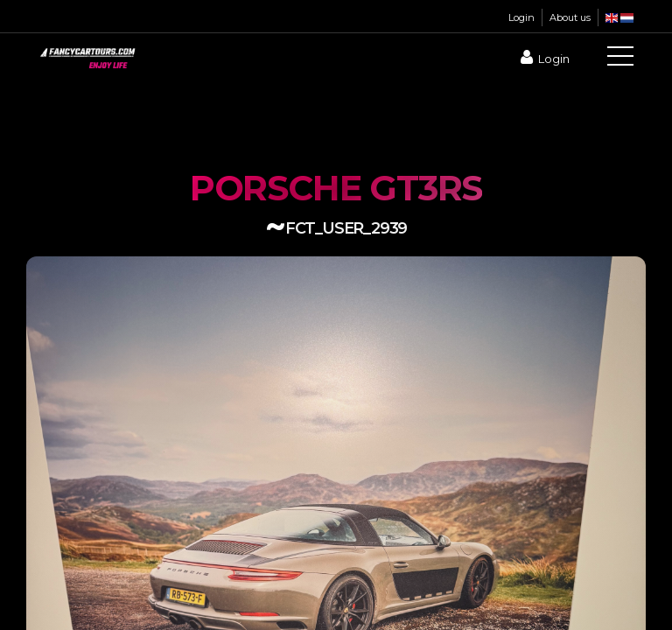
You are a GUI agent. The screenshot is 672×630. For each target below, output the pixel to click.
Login (521, 17)
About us (570, 17)
